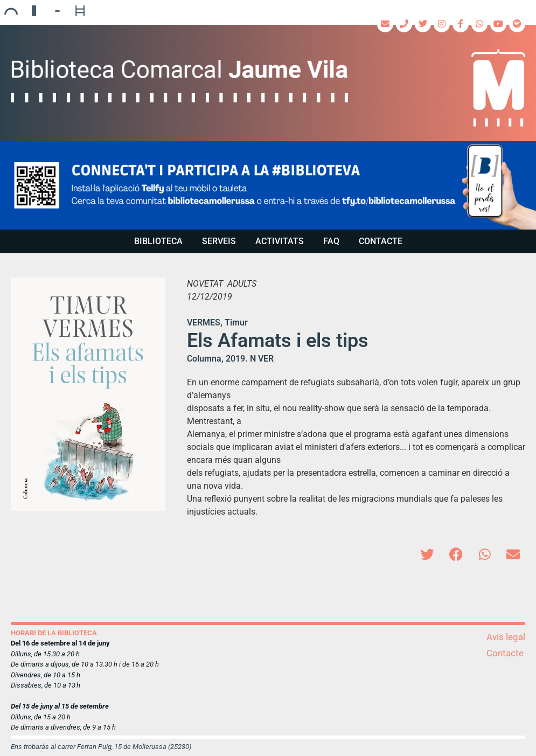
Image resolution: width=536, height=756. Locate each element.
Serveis (219, 241)
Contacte (381, 241)
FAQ (331, 241)
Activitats (280, 241)
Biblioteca (158, 241)
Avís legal (506, 637)
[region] (268, 185)
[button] (268, 185)
